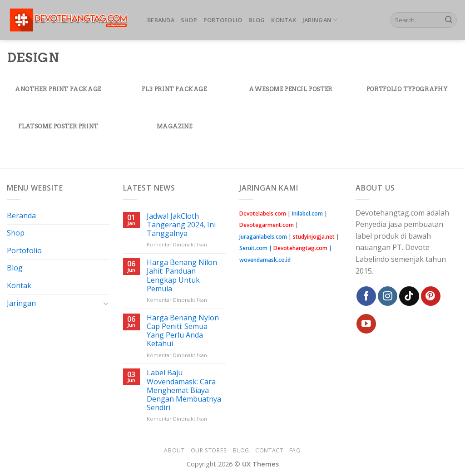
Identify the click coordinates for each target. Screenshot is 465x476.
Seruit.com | (284, 248)
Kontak (284, 20)
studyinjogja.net (314, 237)
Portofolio (223, 20)
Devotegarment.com (267, 225)
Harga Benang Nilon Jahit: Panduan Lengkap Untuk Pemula (182, 276)
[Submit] (449, 20)
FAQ (295, 450)
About (174, 450)
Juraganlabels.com (263, 237)
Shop (189, 20)
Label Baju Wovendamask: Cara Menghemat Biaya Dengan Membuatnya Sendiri (184, 390)
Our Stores (209, 450)
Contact (269, 450)
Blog (257, 20)
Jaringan (320, 20)
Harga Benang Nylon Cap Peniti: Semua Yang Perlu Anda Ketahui (183, 331)
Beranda (161, 20)
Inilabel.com (307, 213)
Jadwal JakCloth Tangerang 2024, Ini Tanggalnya (181, 225)
